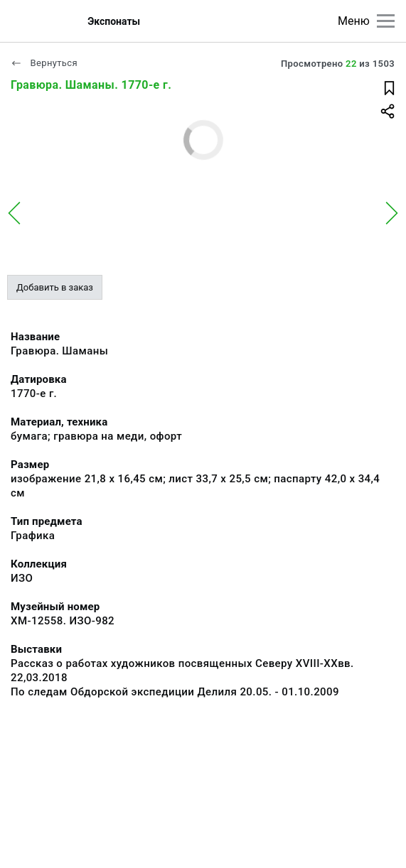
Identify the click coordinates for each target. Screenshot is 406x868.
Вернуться (44, 63)
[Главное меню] (386, 21)
